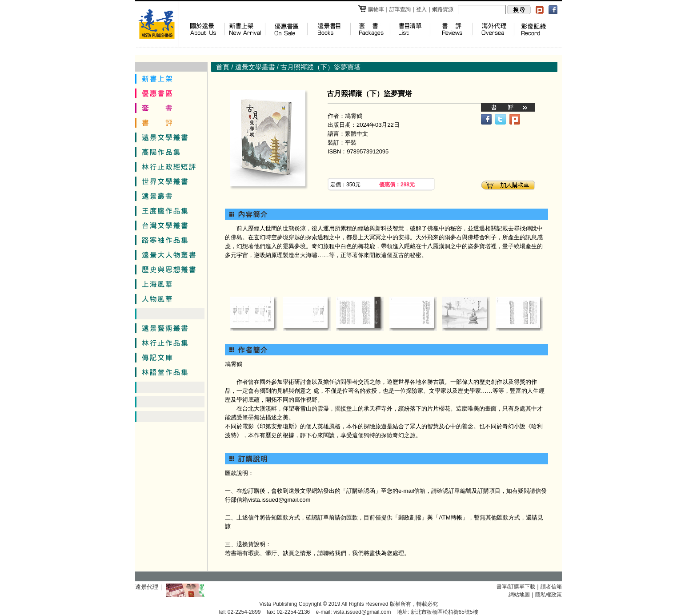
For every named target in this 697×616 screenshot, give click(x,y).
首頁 (223, 67)
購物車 (371, 9)
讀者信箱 (551, 587)
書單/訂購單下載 (516, 587)
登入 (421, 9)
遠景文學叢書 (255, 67)
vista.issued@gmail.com (362, 612)
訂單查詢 (400, 9)
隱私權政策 (549, 595)
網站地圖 (519, 595)
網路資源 (443, 9)
